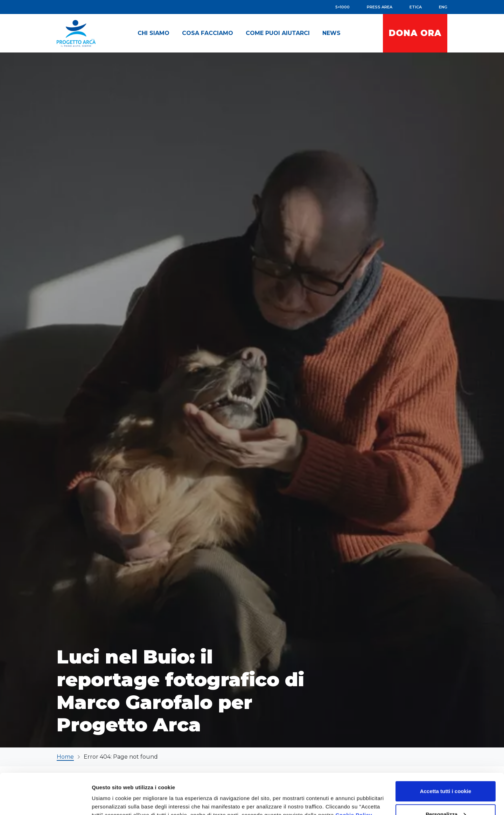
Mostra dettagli (111, 793)
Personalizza (446, 774)
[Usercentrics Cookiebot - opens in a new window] (45, 801)
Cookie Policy (354, 774)
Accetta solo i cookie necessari (446, 796)
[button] (153, 33)
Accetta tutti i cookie (446, 750)
